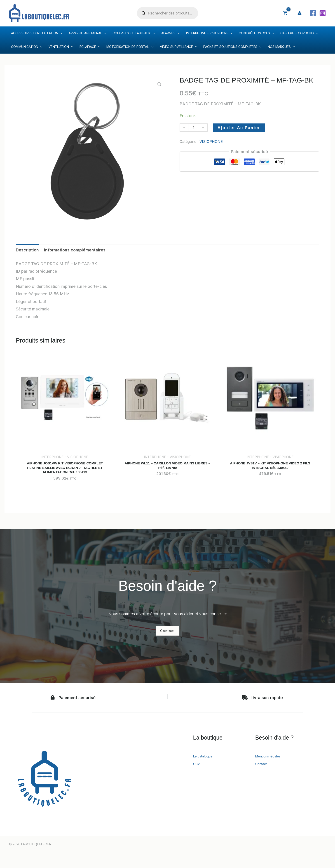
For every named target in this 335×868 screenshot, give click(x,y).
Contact (263, 767)
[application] (60, 33)
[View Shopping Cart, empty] (285, 13)
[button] (159, 84)
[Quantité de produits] (193, 128)
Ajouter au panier (239, 128)
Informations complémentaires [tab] (75, 250)
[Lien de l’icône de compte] (300, 13)
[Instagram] (323, 13)
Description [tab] (27, 250)
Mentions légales (271, 759)
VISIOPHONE (211, 142)
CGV (197, 767)
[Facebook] (313, 13)
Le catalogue (205, 759)
